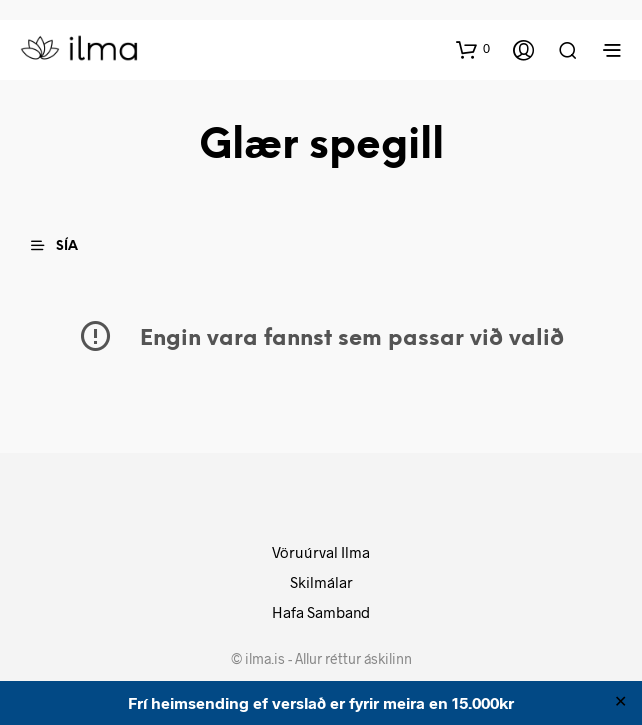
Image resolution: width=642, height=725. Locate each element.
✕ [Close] (620, 703)
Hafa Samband (321, 612)
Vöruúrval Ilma (321, 552)
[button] (473, 49)
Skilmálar (321, 582)
